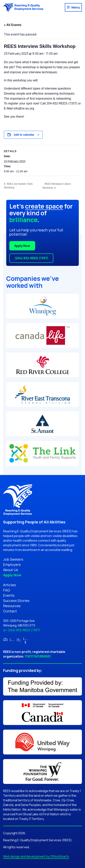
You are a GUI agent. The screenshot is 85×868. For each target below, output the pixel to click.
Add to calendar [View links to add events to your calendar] (24, 135)
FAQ (7, 590)
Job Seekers (13, 559)
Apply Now (22, 246)
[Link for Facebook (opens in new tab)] (5, 640)
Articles (10, 585)
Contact (10, 611)
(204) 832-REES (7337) (31, 258)
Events (9, 595)
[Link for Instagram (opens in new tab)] (12, 640)
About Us (11, 570)
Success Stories (16, 601)
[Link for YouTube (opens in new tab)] (26, 642)
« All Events (13, 25)
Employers (12, 565)
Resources (12, 606)
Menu (76, 7)
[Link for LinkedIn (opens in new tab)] (19, 640)
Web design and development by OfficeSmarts (36, 856)
